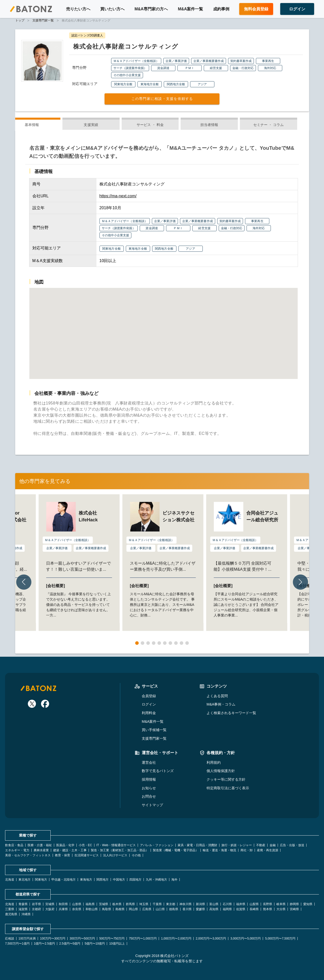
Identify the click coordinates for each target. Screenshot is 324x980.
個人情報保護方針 (221, 771)
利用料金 (149, 713)
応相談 (10, 939)
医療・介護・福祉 (40, 845)
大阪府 (50, 909)
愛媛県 (200, 909)
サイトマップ (152, 805)
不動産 (261, 845)
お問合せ (149, 796)
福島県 (90, 904)
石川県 (227, 904)
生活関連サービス (87, 855)
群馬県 (130, 904)
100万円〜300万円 (53, 939)
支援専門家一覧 (154, 738)
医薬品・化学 (65, 845)
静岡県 (294, 904)
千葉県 (157, 904)
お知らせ (149, 788)
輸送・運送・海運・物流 (219, 850)
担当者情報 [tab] (221, 125)
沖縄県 (26, 914)
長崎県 (254, 909)
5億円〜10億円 (95, 944)
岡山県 (133, 909)
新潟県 (200, 904)
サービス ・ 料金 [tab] (162, 125)
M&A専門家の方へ (151, 9)
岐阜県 (281, 904)
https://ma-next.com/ (118, 196)
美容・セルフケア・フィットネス (28, 855)
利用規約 (214, 762)
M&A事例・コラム (221, 704)
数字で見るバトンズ (158, 771)
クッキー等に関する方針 (226, 779)
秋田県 (63, 904)
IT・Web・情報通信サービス (116, 845)
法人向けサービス (115, 855)
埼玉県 (144, 904)
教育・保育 (63, 855)
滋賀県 (23, 909)
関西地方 (103, 880)
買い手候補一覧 (154, 730)
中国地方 (119, 880)
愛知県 (308, 904)
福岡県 (227, 909)
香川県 (187, 909)
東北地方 (25, 880)
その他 (136, 855)
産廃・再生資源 (268, 850)
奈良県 (77, 909)
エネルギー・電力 (17, 850)
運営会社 (149, 762)
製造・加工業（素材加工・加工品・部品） (120, 850)
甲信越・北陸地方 (64, 880)
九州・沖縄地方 (156, 880)
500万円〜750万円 (112, 939)
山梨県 (254, 904)
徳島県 (174, 909)
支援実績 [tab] (103, 125)
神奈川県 (186, 904)
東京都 (171, 904)
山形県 (77, 904)
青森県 (23, 904)
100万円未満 (27, 939)
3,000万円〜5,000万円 (246, 939)
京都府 (36, 909)
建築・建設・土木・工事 (70, 850)
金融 (273, 845)
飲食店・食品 (14, 845)
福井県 (241, 904)
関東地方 (41, 880)
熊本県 (268, 909)
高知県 (214, 909)
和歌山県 (92, 909)
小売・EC (85, 845)
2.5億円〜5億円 (70, 944)
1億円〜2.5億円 (44, 944)
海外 (174, 880)
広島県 (147, 909)
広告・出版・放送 (292, 845)
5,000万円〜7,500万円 (280, 939)
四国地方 (135, 880)
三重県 (10, 909)
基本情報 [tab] (44, 125)
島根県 (120, 909)
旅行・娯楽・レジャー (237, 845)
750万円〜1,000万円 (143, 939)
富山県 (214, 904)
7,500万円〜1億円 (17, 944)
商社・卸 (247, 850)
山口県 (160, 909)
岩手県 (36, 904)
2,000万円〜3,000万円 (211, 939)
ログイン (149, 704)
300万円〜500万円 (82, 939)
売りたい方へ (78, 9)
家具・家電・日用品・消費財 (197, 845)
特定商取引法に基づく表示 (228, 788)
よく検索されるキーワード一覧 (231, 713)
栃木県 (117, 904)
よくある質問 (217, 696)
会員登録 (149, 696)
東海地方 (86, 880)
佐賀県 (241, 909)
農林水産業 (41, 850)
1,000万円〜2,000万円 (176, 939)
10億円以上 (117, 944)
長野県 (268, 904)
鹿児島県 (11, 914)
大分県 (281, 909)
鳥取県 (107, 909)
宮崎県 (294, 909)
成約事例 (221, 9)
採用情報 (149, 779)
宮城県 (50, 904)
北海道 (10, 880)
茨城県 (104, 904)
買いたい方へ (112, 9)
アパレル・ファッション (157, 845)
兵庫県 (63, 909)
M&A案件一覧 (191, 9)
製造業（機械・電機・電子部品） (176, 850)
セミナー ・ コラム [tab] (280, 125)
